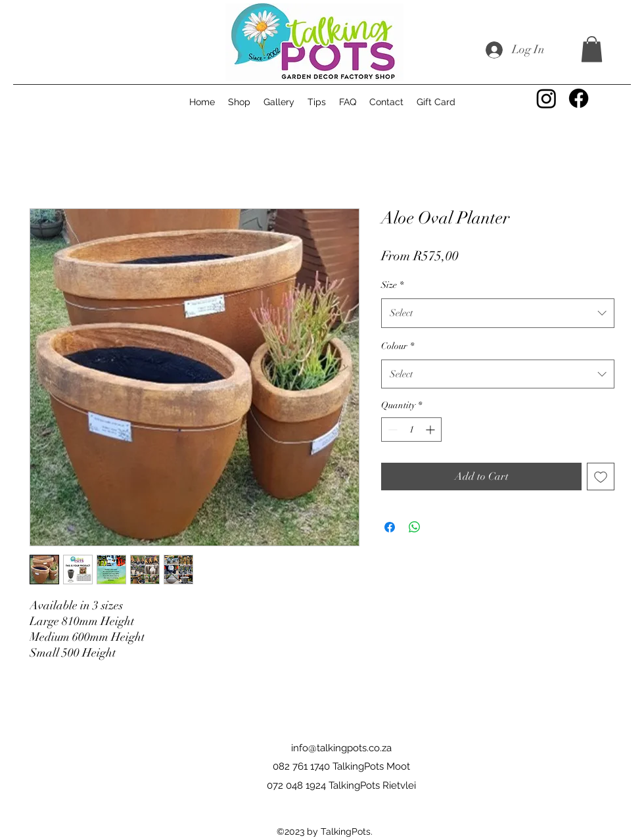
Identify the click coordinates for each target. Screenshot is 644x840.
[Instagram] (546, 98)
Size (392, 285)
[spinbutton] (411, 430)
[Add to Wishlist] (601, 477)
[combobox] (498, 313)
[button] (592, 49)
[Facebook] (579, 98)
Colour (398, 346)
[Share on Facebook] (390, 527)
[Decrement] (391, 430)
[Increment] (431, 430)
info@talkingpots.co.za (341, 748)
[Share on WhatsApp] (415, 527)
